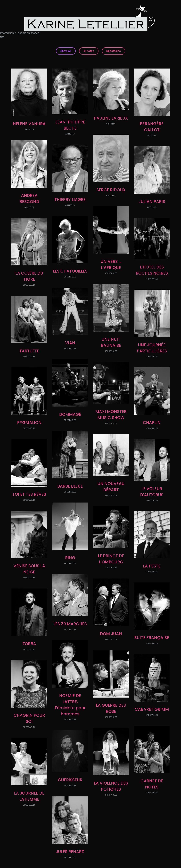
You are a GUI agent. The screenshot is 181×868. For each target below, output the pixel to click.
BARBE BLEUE (70, 486)
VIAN (70, 343)
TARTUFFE (29, 351)
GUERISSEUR (70, 780)
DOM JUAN (111, 634)
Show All (66, 51)
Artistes (89, 51)
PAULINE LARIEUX (111, 118)
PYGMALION (29, 423)
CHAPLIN (152, 423)
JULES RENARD (70, 852)
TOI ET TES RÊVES (29, 494)
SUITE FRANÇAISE (152, 638)
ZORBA (29, 644)
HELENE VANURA (29, 124)
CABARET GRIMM (152, 709)
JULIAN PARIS (152, 202)
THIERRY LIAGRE (70, 200)
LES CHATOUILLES (70, 271)
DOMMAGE (70, 414)
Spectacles (114, 51)
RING (70, 558)
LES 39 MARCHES (70, 624)
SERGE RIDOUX (111, 190)
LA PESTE (152, 566)
